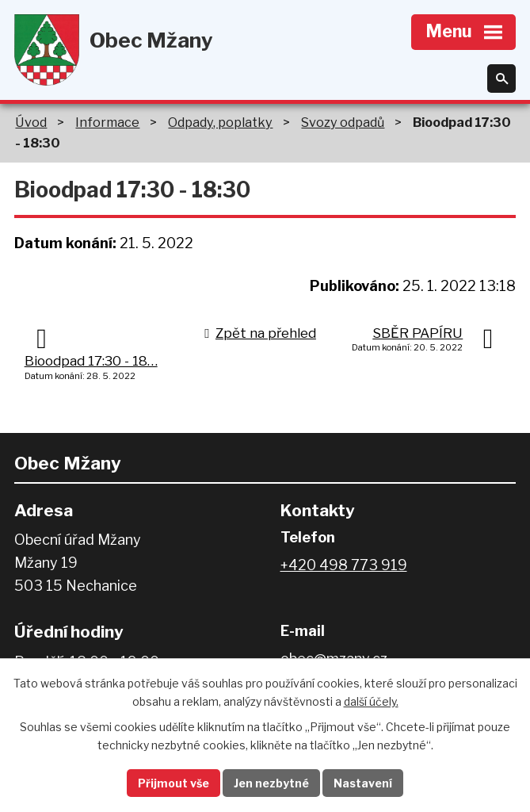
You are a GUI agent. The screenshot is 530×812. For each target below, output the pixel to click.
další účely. (371, 701)
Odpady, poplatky (220, 122)
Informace (107, 122)
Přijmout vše (173, 783)
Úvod (31, 122)
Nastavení (363, 783)
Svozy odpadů (343, 122)
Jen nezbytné (271, 783)
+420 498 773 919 (344, 565)
